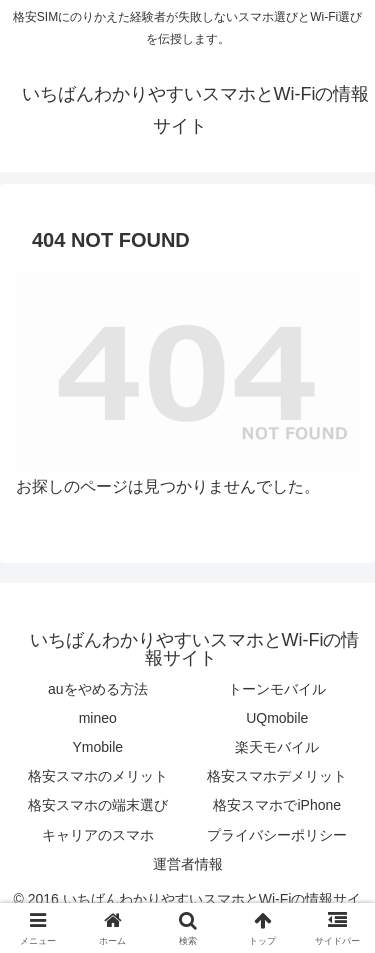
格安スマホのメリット (98, 776)
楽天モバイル (277, 747)
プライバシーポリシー (277, 835)
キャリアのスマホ (98, 835)
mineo (98, 718)
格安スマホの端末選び (98, 805)
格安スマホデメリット (277, 776)
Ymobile (97, 747)
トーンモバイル (277, 689)
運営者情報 (188, 864)
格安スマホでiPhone (277, 805)
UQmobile (277, 718)
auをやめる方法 (98, 689)
